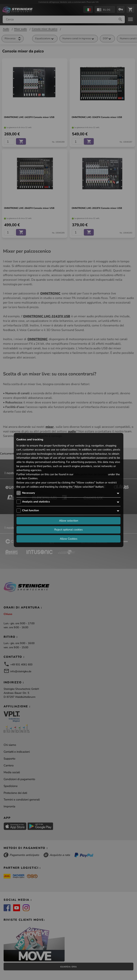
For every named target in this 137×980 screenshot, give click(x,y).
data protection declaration (91, 474)
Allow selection (69, 521)
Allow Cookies (69, 539)
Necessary (28, 493)
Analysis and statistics (36, 502)
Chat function (30, 510)
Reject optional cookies (68, 530)
